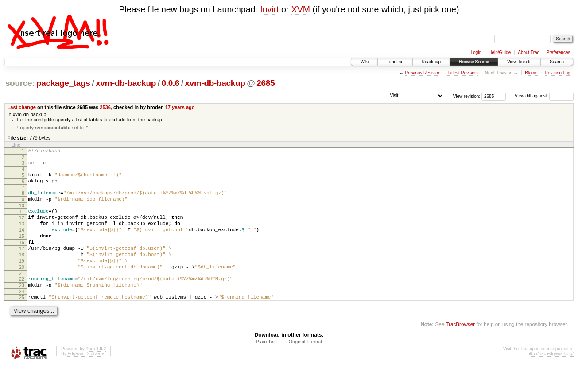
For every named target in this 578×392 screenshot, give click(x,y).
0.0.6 (170, 83)
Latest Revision (462, 73)
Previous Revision (423, 73)
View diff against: (544, 96)
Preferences (559, 52)
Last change (22, 107)
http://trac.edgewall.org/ (551, 380)
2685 (266, 83)
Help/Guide (500, 52)
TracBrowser (460, 350)
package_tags (63, 83)
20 (22, 288)
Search (557, 62)
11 (22, 220)
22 (22, 301)
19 (22, 280)
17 (22, 265)
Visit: (395, 95)
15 (22, 250)
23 (22, 309)
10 (22, 214)
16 (22, 258)
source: (20, 83)
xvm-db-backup (126, 83)
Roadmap (431, 62)
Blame (531, 73)
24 (22, 316)
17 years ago (180, 107)
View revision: (467, 96)
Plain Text (267, 368)
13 (22, 235)
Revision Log (558, 73)
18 (22, 273)
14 (22, 243)
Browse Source (474, 62)
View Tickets (519, 62)
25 (22, 322)
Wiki (364, 62)
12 (22, 228)
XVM (301, 9)
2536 (105, 107)
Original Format (305, 368)
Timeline (395, 62)
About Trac (528, 52)
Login (476, 52)
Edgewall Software (86, 380)
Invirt (269, 9)
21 (22, 295)
